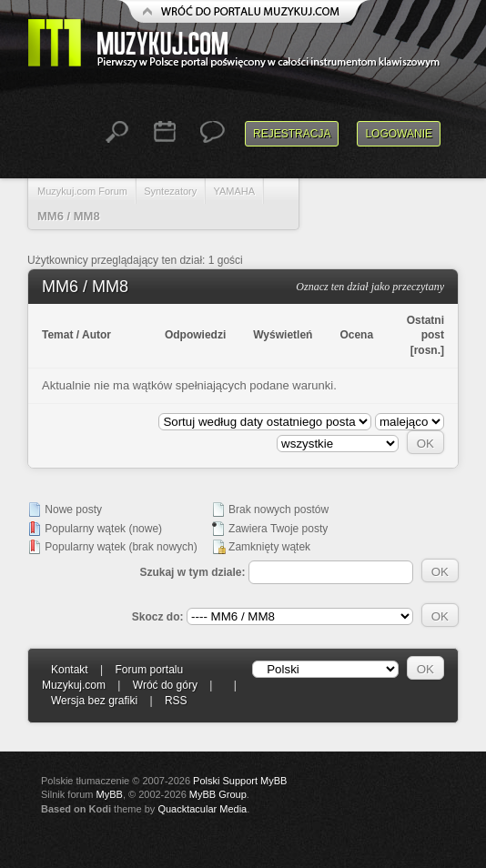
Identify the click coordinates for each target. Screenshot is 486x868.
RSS (176, 701)
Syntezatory (170, 191)
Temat (57, 335)
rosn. (427, 350)
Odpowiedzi (195, 335)
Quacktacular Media (202, 809)
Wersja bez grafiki (94, 701)
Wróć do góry (165, 685)
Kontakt (70, 670)
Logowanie (399, 134)
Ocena (356, 335)
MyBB (110, 794)
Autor (96, 335)
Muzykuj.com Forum (82, 191)
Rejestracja (292, 134)
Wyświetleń (283, 335)
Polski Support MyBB (240, 781)
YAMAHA (234, 191)
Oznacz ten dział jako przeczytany (370, 287)
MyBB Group (218, 794)
